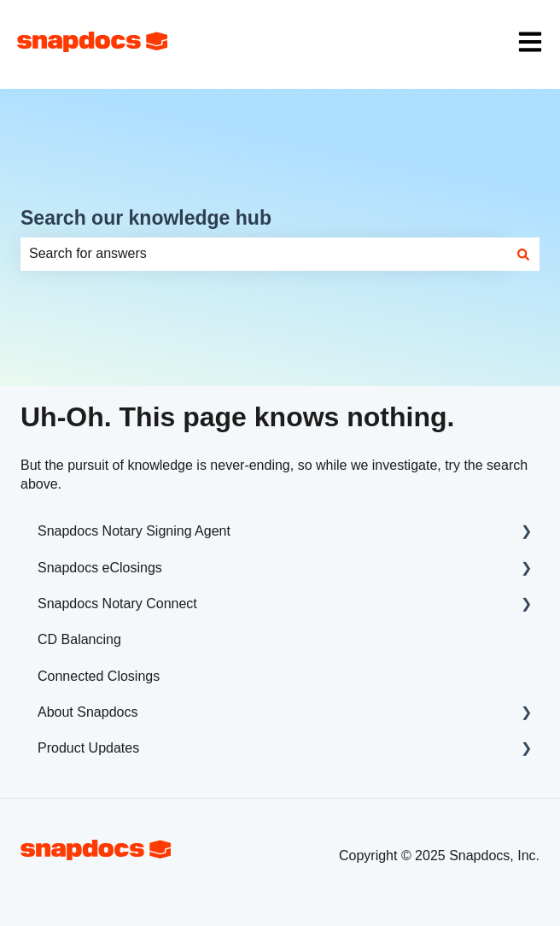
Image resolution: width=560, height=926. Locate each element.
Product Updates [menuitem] (88, 748)
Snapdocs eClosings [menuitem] (100, 568)
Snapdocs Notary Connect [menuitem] (117, 604)
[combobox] (264, 254)
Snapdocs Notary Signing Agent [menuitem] (134, 531)
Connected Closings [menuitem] (99, 676)
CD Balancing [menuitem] (79, 639)
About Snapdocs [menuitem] (87, 712)
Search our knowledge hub (146, 218)
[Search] (523, 254)
